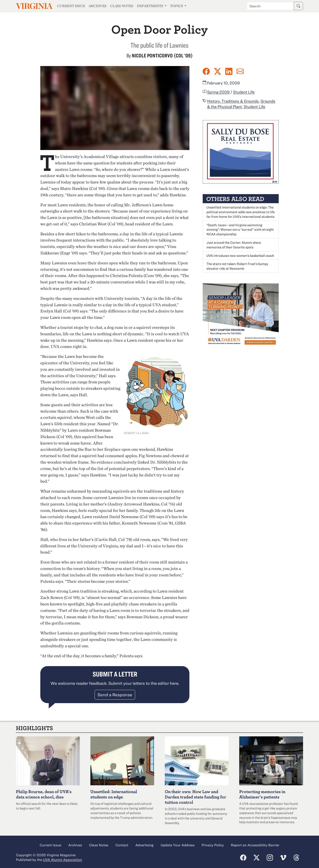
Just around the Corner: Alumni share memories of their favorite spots (234, 245)
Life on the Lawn (56, 69)
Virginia (34, 6)
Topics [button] (177, 6)
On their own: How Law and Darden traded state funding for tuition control (195, 797)
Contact (122, 845)
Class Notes (122, 6)
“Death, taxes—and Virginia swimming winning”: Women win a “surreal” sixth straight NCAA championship (240, 230)
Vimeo (121, 69)
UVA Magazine (95, 69)
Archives (98, 6)
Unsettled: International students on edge (114, 794)
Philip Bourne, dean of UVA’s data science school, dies (44, 794)
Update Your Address (178, 845)
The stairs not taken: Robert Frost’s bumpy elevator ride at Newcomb (237, 266)
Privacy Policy (213, 845)
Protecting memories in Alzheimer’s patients (262, 794)
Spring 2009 (218, 92)
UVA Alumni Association (62, 860)
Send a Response (115, 695)
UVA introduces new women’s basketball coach (240, 256)
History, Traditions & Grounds (233, 101)
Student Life (244, 92)
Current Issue (71, 6)
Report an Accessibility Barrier (255, 845)
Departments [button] (150, 6)
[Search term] (270, 6)
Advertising (144, 845)
